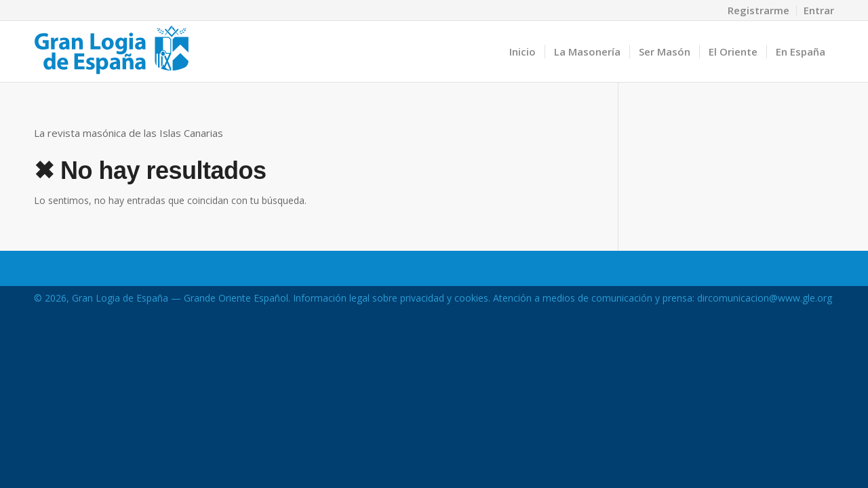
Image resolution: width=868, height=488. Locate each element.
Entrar (819, 10)
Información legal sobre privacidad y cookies (391, 298)
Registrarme (758, 10)
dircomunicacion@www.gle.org (765, 298)
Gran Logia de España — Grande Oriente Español (180, 298)
